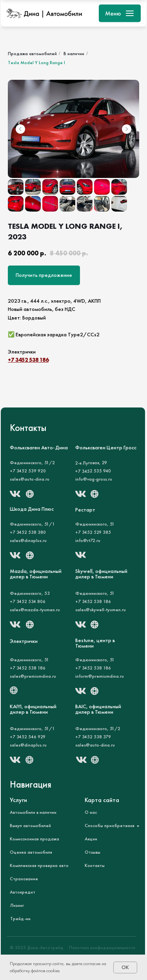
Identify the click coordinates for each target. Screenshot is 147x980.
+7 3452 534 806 (28, 601)
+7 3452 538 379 (93, 737)
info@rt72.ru (88, 540)
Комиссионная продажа (34, 839)
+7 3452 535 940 (93, 471)
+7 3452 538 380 (28, 532)
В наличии (74, 54)
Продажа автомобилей (32, 54)
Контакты (95, 865)
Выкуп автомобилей (30, 826)
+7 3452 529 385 (93, 532)
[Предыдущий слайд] (20, 129)
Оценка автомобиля (31, 852)
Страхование (24, 879)
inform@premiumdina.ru (100, 676)
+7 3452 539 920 (28, 471)
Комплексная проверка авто (39, 865)
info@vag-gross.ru (94, 479)
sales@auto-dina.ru (30, 479)
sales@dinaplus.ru (28, 745)
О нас (91, 812)
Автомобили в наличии (33, 812)
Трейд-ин (20, 919)
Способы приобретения (110, 826)
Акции (91, 839)
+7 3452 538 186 (28, 360)
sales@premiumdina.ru (33, 676)
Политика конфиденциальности (102, 948)
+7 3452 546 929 (28, 737)
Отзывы (93, 852)
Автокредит (23, 892)
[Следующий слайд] (127, 129)
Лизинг (17, 905)
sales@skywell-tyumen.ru (101, 610)
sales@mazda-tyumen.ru (35, 610)
